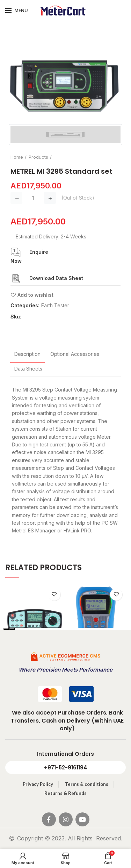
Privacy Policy (38, 784)
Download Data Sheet (56, 278)
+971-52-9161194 (66, 767)
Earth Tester (55, 306)
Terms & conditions (87, 784)
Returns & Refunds (65, 793)
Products (38, 157)
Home (17, 157)
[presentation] (6, 629)
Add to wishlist (35, 295)
